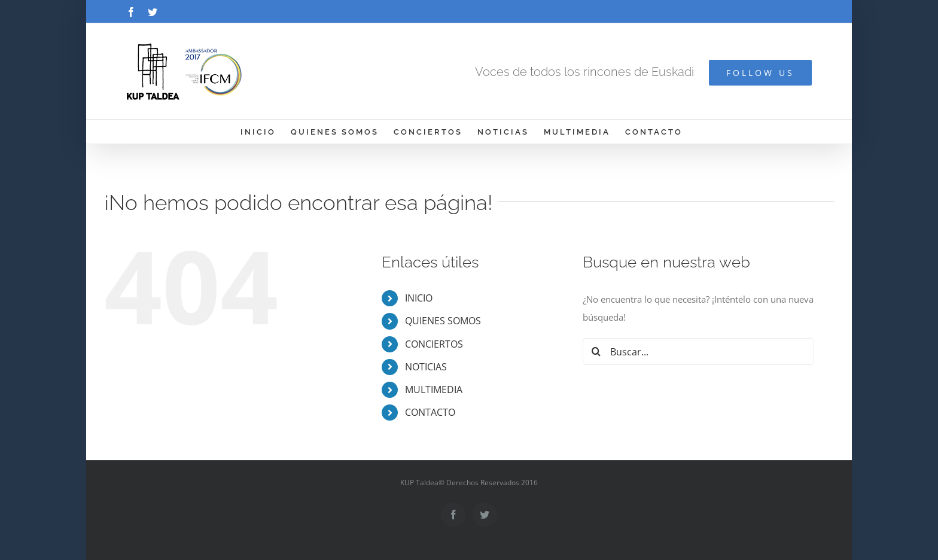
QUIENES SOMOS (443, 321)
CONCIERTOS (434, 344)
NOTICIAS (426, 367)
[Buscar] (596, 351)
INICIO (419, 298)
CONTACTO (430, 412)
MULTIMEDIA (434, 389)
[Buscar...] (698, 351)
